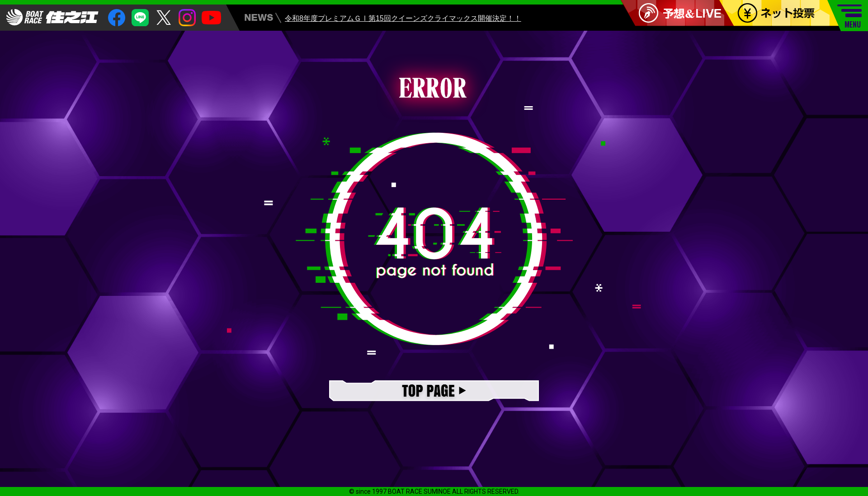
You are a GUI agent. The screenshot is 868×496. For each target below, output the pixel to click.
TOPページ (434, 391)
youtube (211, 18)
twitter (164, 18)
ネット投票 (785, 13)
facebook (117, 18)
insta (187, 18)
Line (140, 18)
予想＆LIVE (681, 13)
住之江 (52, 17)
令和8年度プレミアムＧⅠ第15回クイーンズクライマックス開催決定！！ (403, 20)
